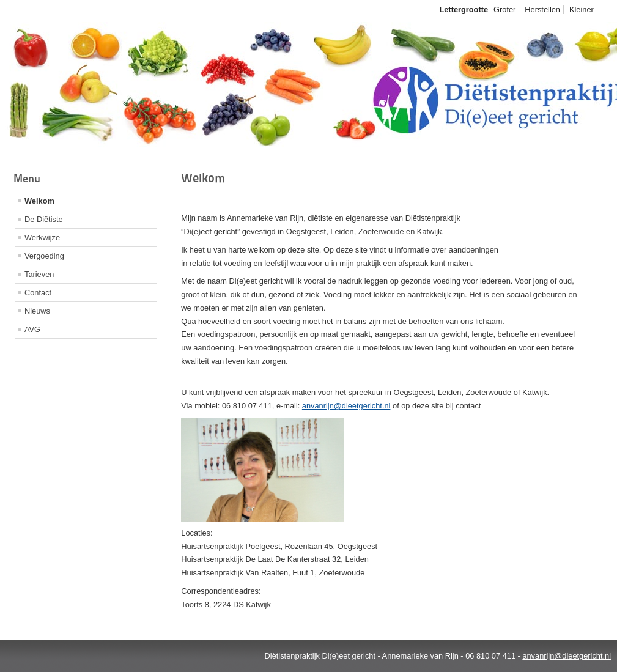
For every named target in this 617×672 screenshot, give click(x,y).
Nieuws (37, 311)
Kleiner (582, 9)
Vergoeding (44, 256)
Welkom (39, 201)
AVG (32, 329)
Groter (504, 9)
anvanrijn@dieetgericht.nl (346, 406)
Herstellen (542, 9)
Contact (38, 293)
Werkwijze (42, 238)
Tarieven (39, 274)
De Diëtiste (44, 219)
